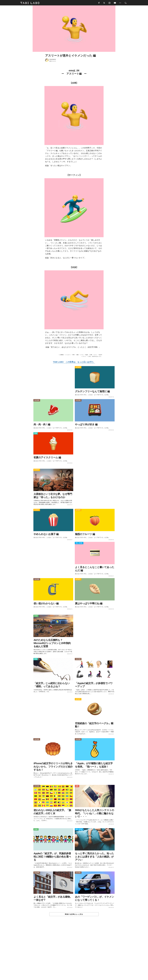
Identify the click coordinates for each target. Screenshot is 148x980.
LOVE (77, 787)
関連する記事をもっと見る (74, 915)
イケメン (84, 357)
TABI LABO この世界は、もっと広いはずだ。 (74, 362)
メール (82, 355)
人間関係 (62, 355)
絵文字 (101, 355)
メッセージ (68, 355)
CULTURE (37, 401)
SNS (74, 355)
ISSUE (36, 616)
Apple (87, 355)
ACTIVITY (78, 368)
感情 (78, 355)
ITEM (36, 434)
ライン (96, 355)
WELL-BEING (79, 544)
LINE (91, 355)
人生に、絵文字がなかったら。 (95, 357)
